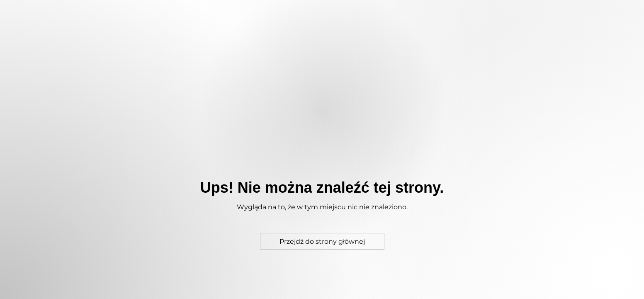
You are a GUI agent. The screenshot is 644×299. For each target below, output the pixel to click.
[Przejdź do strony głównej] (322, 241)
